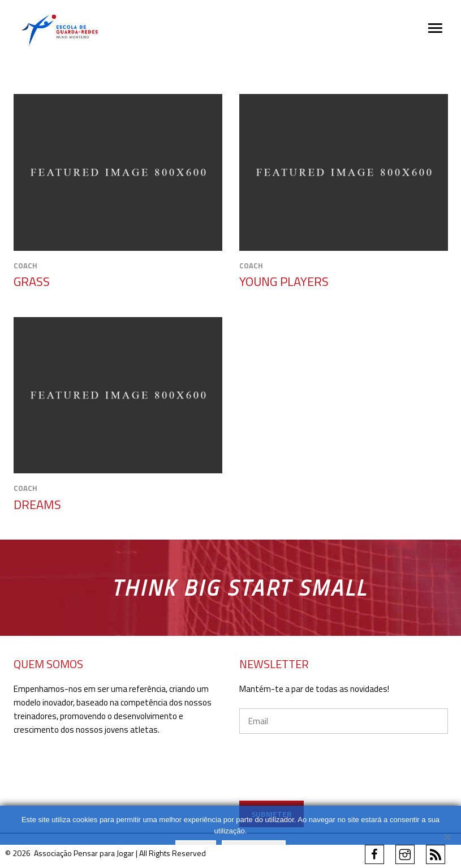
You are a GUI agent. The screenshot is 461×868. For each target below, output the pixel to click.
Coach (25, 266)
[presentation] (344, 783)
